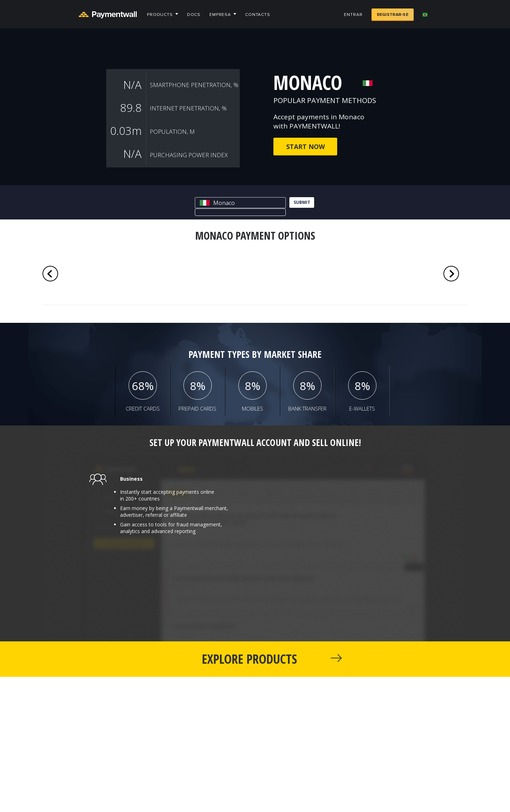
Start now (305, 147)
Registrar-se (393, 15)
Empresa (220, 15)
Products (160, 15)
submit (302, 202)
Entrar (353, 15)
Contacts (258, 15)
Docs (194, 15)
